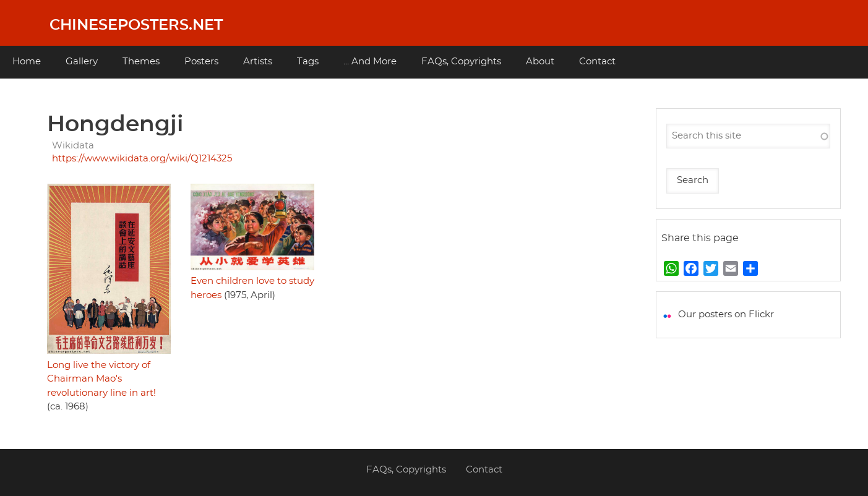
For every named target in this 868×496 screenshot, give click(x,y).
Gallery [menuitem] (82, 62)
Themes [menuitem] (141, 62)
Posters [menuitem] (201, 62)
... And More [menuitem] (370, 62)
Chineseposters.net (136, 25)
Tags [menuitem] (308, 62)
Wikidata (73, 146)
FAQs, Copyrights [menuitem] (461, 62)
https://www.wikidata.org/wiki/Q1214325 (142, 159)
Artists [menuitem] (258, 62)
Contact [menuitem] (597, 62)
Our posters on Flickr (726, 314)
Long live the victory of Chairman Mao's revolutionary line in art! (101, 379)
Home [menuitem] (27, 62)
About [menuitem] (540, 62)
